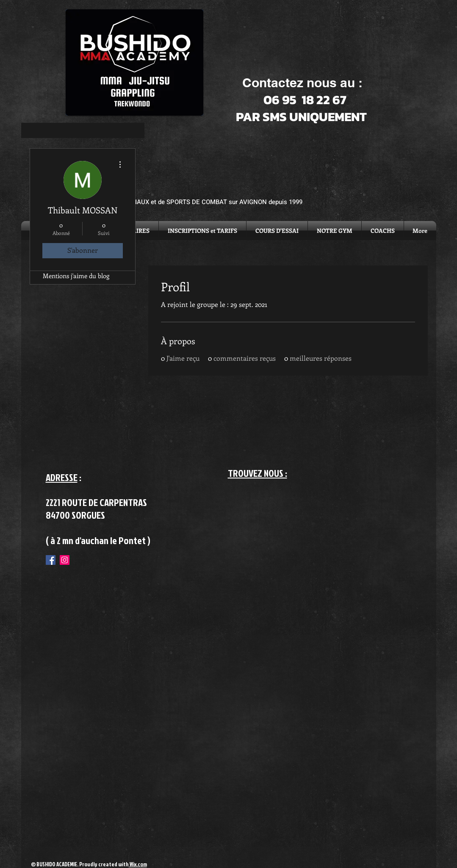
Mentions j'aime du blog (76, 276)
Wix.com (138, 864)
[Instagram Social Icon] (65, 560)
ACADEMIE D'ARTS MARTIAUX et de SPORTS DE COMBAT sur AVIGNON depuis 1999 (182, 202)
